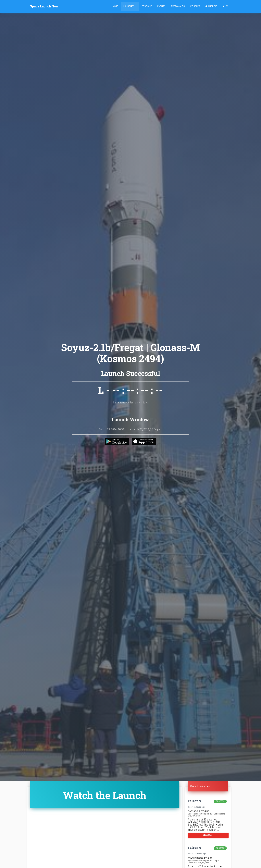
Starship (147, 6)
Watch (208, 835)
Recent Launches (200, 786)
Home (115, 6)
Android (211, 6)
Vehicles (195, 6)
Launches (129, 6)
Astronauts (178, 6)
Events (161, 6)
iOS (226, 6)
